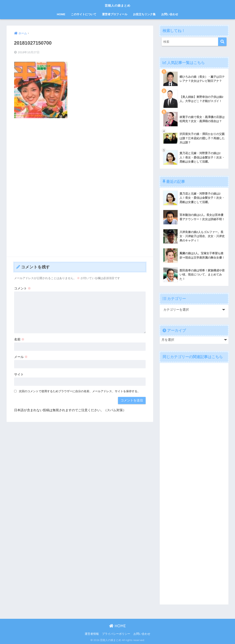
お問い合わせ (170, 14)
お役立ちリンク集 (144, 14)
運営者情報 (92, 634)
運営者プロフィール (115, 14)
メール (21, 357)
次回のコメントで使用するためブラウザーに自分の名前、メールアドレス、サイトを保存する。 (79, 391)
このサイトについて (84, 14)
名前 (19, 339)
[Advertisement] (80, 149)
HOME (61, 14)
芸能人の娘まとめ (118, 5)
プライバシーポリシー (116, 634)
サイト (19, 374)
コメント (23, 288)
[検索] (222, 42)
